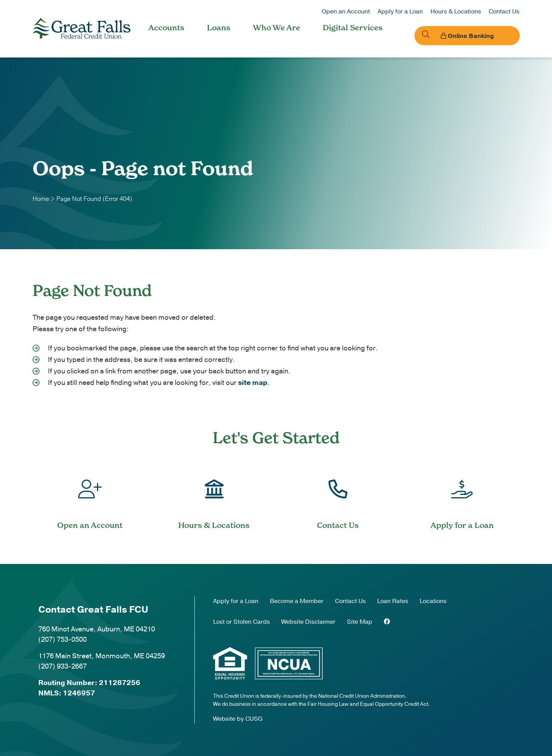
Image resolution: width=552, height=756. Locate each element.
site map (253, 383)
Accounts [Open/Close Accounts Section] (166, 28)
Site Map (360, 622)
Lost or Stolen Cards (242, 622)
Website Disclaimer (308, 622)
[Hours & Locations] (214, 498)
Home (41, 199)
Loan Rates (393, 601)
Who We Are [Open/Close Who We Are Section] (277, 28)
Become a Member (297, 601)
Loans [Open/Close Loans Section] (219, 28)
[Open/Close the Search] (423, 36)
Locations (433, 601)
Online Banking (477, 36)
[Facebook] (387, 622)
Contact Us (504, 12)
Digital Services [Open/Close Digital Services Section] (353, 28)
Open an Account (346, 12)
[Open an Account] (90, 498)
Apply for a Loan (400, 12)
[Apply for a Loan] (462, 498)
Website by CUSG (238, 719)
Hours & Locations (456, 12)
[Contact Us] (338, 498)
